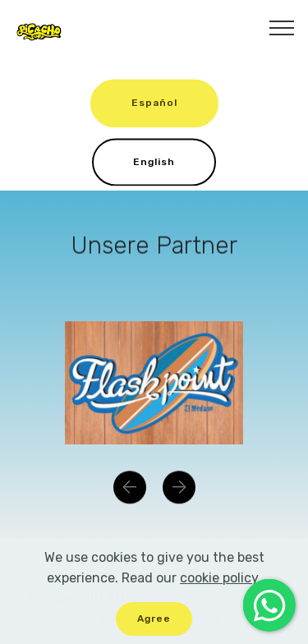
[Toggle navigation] (282, 27)
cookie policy (219, 586)
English (154, 163)
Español (154, 105)
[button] (130, 489)
